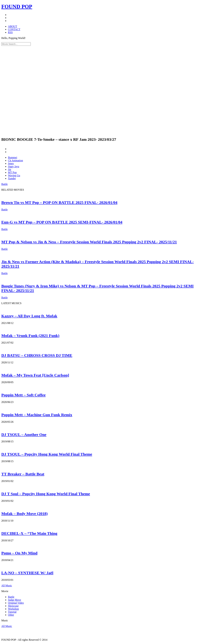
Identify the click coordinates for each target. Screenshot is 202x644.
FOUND (17, 6)
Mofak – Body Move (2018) (25, 514)
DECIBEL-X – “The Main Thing (29, 533)
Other (11, 615)
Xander (12, 178)
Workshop (13, 609)
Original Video (16, 603)
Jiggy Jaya (14, 166)
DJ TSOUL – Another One (24, 435)
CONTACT (14, 29)
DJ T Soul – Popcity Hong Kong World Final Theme (46, 494)
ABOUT (13, 26)
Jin (10, 169)
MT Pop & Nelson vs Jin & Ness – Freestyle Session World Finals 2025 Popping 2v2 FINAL (89, 242)
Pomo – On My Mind (19, 553)
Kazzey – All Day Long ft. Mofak (29, 316)
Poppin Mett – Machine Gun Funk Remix (37, 415)
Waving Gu (14, 175)
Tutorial (12, 612)
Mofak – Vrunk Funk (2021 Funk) (30, 336)
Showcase (13, 606)
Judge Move (15, 600)
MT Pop (12, 172)
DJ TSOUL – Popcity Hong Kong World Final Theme (47, 454)
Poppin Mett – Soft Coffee (24, 395)
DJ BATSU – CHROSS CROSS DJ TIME (37, 355)
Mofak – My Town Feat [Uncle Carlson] (35, 375)
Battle (4, 184)
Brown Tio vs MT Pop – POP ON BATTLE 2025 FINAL (59, 202)
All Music (7, 586)
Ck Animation (15, 160)
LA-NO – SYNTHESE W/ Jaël (27, 573)
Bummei (13, 157)
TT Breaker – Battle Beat (23, 474)
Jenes (11, 163)
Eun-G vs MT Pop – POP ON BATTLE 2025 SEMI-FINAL (62, 222)
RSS (10, 32)
